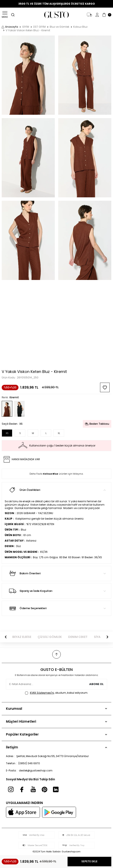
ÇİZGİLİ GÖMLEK (50, 637)
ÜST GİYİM (39, 27)
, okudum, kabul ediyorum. (57, 693)
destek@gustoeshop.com (36, 770)
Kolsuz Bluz (80, 27)
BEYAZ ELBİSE (22, 637)
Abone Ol (96, 684)
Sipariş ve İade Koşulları (56, 591)
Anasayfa (10, 27)
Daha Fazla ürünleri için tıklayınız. (56, 474)
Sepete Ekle (89, 861)
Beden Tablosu (97, 424)
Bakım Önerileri (56, 573)
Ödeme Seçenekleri (56, 608)
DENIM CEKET (78, 637)
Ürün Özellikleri (56, 490)
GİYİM (26, 27)
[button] (6, 637)
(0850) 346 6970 (29, 763)
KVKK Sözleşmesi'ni (42, 693)
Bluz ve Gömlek (59, 27)
